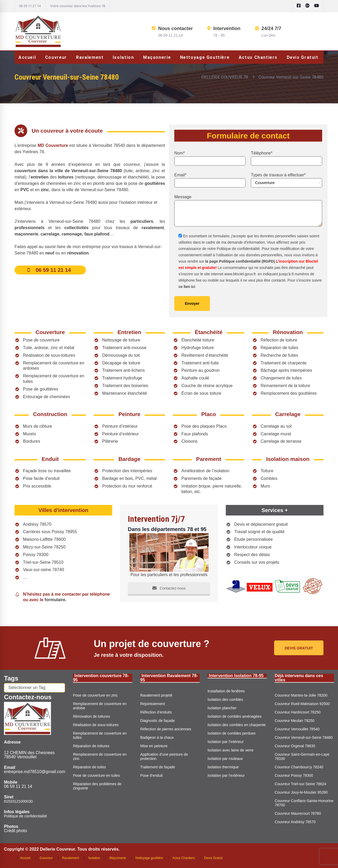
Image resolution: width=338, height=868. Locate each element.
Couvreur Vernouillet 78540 (297, 729)
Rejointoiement (152, 704)
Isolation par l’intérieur (226, 742)
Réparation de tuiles (89, 767)
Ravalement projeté (156, 695)
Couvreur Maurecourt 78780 (298, 813)
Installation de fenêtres (226, 691)
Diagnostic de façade (158, 721)
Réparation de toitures (91, 746)
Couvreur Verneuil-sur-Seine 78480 (304, 737)
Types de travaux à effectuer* (287, 180)
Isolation (94, 858)
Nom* (210, 158)
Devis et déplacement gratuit (261, 524)
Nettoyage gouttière (149, 858)
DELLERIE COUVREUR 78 (225, 77)
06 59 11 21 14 (30, 6)
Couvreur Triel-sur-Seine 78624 (300, 784)
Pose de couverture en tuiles (96, 775)
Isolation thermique (223, 767)
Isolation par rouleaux (225, 759)
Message (248, 211)
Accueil (25, 858)
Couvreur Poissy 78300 (294, 775)
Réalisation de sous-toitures (96, 725)
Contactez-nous (169, 588)
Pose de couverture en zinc (95, 695)
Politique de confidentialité (25, 816)
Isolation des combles (225, 700)
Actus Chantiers (184, 858)
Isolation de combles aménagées (235, 716)
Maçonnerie (118, 858)
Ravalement (71, 858)
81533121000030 (18, 801)
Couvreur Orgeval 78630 (295, 746)
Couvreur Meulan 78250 (294, 721)
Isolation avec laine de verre (231, 750)
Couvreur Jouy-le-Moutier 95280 (301, 792)
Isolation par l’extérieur (226, 775)
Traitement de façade (158, 767)
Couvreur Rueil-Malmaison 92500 (302, 704)
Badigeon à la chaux (157, 737)
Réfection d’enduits (156, 712)
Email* (210, 180)
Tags (11, 678)
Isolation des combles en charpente (237, 725)
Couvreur (46, 858)
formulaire (55, 600)
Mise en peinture (154, 746)
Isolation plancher (222, 708)
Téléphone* (287, 158)
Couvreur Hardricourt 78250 (298, 712)
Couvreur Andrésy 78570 (295, 822)
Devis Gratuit (213, 858)
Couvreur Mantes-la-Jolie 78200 (301, 695)
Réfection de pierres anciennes (166, 729)
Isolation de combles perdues (232, 733)
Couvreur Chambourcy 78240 (299, 767)
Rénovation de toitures (91, 716)
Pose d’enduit (151, 775)
